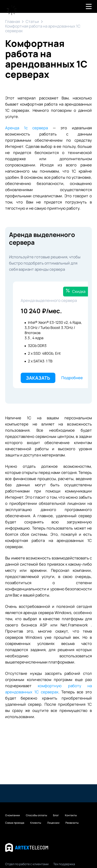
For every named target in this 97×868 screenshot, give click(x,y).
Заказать (38, 378)
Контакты (71, 815)
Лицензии (53, 823)
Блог (56, 815)
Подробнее (72, 378)
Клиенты (36, 823)
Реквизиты (72, 823)
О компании (13, 815)
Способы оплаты (36, 815)
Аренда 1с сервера (27, 128)
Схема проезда (15, 823)
